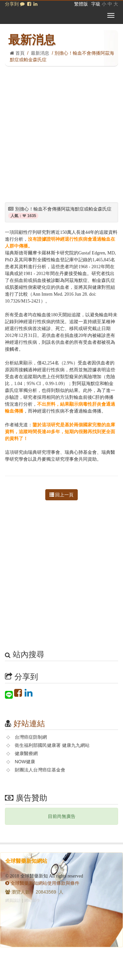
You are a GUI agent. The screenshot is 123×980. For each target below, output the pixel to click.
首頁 (17, 53)
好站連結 (29, 723)
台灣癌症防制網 (31, 737)
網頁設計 (13, 900)
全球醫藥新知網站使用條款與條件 (42, 883)
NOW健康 (25, 762)
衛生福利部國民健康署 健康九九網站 (52, 745)
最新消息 (40, 53)
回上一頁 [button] (62, 495)
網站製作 (32, 900)
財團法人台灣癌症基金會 (40, 770)
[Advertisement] (61, 131)
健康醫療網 (26, 753)
